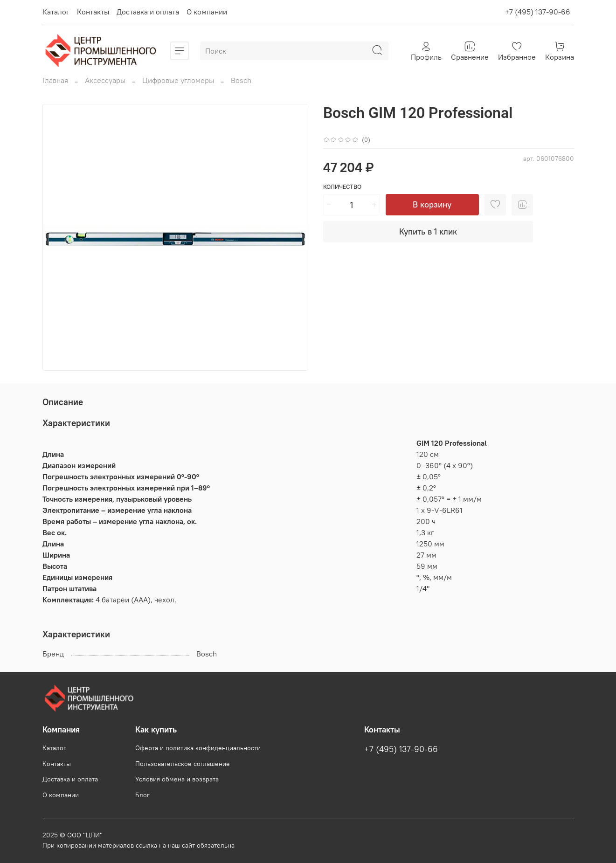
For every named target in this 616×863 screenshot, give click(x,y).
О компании (207, 12)
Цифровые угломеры (178, 80)
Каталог (56, 12)
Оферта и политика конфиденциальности (198, 748)
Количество (342, 187)
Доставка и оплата (148, 12)
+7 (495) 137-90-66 (538, 12)
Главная (55, 80)
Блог (142, 795)
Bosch (241, 80)
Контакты (93, 12)
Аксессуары (105, 80)
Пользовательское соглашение (183, 764)
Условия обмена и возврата (177, 779)
